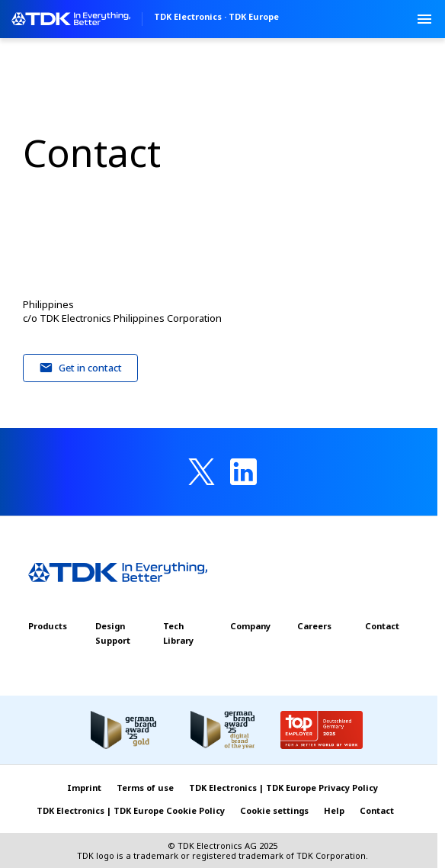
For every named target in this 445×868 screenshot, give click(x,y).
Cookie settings (274, 810)
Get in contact (81, 368)
